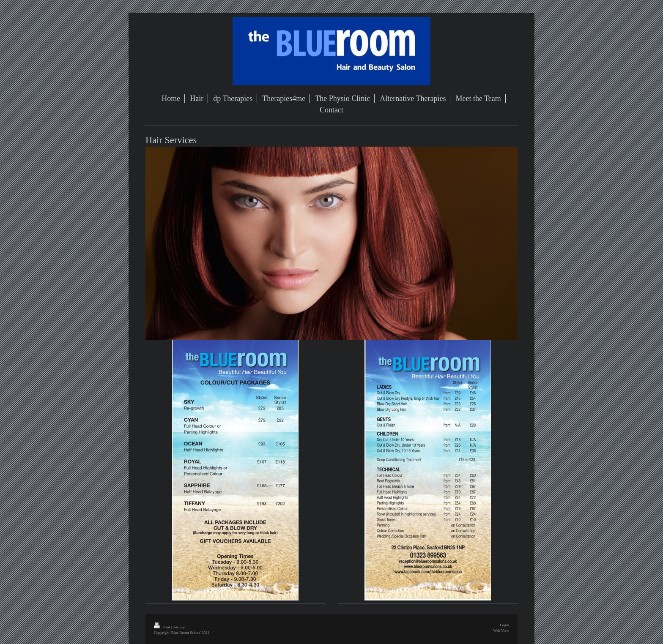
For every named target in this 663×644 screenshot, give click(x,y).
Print (162, 627)
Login (504, 625)
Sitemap (179, 627)
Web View (501, 630)
